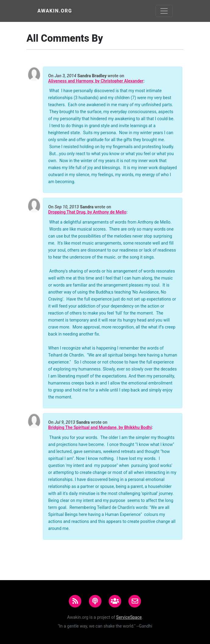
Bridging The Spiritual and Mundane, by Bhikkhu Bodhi (100, 428)
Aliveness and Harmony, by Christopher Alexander (96, 81)
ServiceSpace (129, 617)
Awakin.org (55, 11)
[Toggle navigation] (164, 11)
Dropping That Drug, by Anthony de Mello (87, 212)
